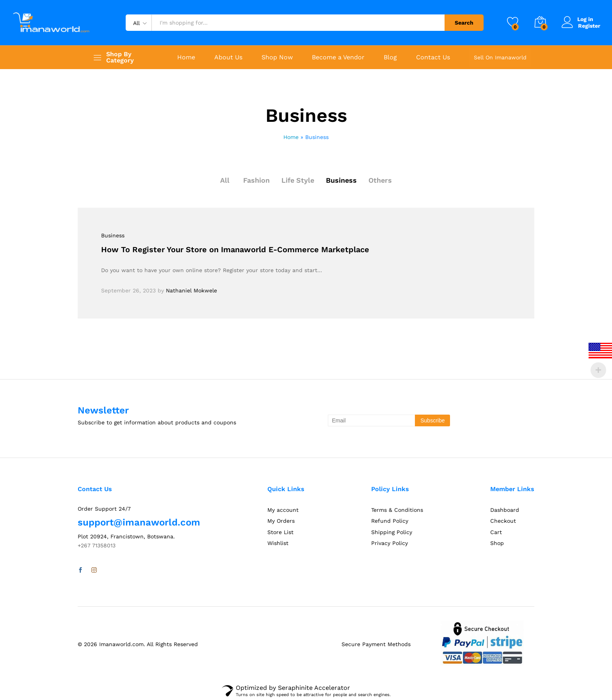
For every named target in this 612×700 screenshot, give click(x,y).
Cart (496, 532)
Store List (280, 532)
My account (283, 510)
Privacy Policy (390, 543)
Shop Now (277, 57)
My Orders (281, 521)
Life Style (298, 180)
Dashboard (505, 510)
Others (381, 180)
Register (589, 26)
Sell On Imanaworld (500, 57)
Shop (497, 543)
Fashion (256, 180)
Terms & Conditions (397, 510)
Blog (390, 57)
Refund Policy (390, 521)
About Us (228, 57)
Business (342, 180)
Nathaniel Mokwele (191, 290)
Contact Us (433, 57)
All (225, 180)
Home (186, 57)
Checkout (503, 521)
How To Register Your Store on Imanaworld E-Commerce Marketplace (235, 249)
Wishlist (278, 543)
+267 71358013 (97, 545)
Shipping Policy (392, 532)
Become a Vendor (338, 57)
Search (464, 23)
